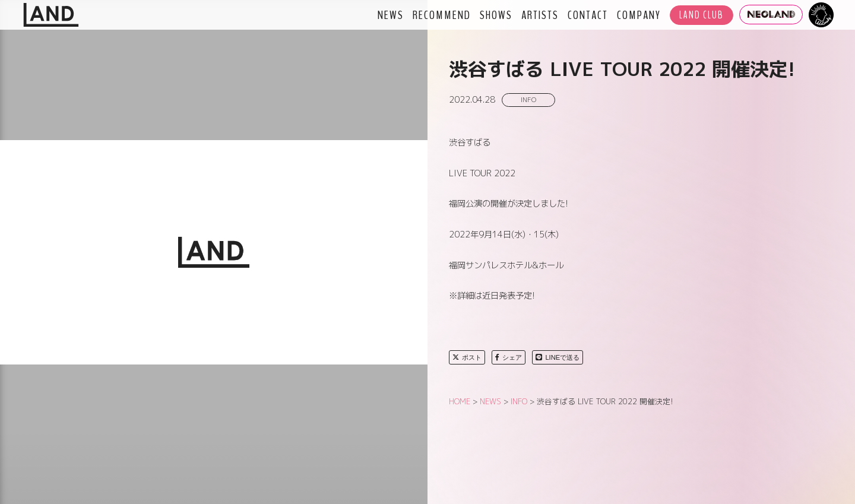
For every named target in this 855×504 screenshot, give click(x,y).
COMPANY (639, 15)
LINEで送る (558, 357)
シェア (509, 357)
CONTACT (588, 15)
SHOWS (496, 15)
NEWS (391, 15)
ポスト (467, 357)
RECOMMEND (442, 15)
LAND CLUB (702, 15)
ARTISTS (540, 15)
